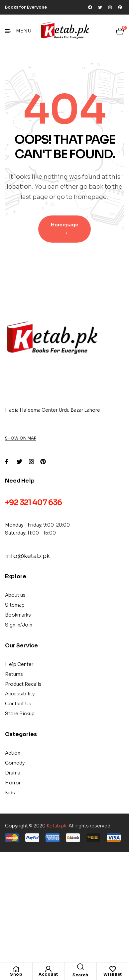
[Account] (48, 969)
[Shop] (16, 969)
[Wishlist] (113, 969)
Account (48, 974)
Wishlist (113, 974)
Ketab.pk (57, 826)
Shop (16, 974)
